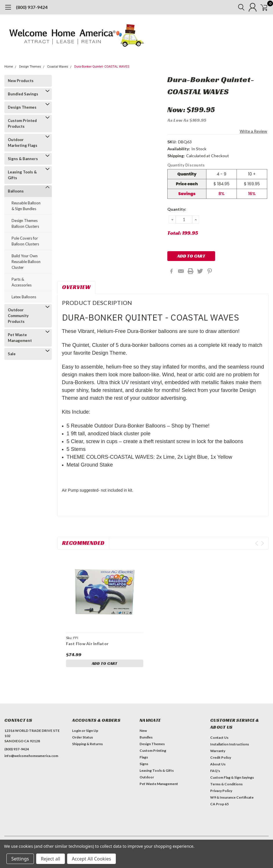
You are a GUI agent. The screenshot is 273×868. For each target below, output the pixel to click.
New (143, 731)
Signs (144, 764)
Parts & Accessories (22, 282)
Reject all (51, 859)
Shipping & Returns (87, 744)
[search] (235, 7)
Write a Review (253, 131)
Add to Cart (105, 663)
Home (9, 67)
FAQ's (215, 771)
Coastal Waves (58, 67)
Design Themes (30, 67)
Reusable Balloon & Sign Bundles (26, 206)
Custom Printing (153, 751)
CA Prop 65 (219, 804)
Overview (76, 287)
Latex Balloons (24, 297)
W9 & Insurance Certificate (232, 797)
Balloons (16, 191)
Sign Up (92, 731)
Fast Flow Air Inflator (87, 644)
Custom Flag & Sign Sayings (232, 777)
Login (77, 731)
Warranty (218, 751)
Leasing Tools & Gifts (22, 175)
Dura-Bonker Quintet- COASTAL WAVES (102, 67)
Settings (20, 859)
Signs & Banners (23, 159)
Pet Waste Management (20, 338)
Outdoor (147, 777)
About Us (218, 764)
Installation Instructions (230, 744)
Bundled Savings (23, 94)
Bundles (146, 737)
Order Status (83, 737)
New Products (21, 81)
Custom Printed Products (22, 123)
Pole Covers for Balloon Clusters (25, 241)
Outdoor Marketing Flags (23, 142)
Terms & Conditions (226, 784)
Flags (144, 757)
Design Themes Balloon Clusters (25, 223)
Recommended (83, 543)
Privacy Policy (221, 791)
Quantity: (177, 209)
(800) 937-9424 (32, 7)
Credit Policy (221, 757)
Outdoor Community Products (18, 316)
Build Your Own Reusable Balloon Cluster (26, 262)
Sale (12, 354)
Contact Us (219, 737)
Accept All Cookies (91, 859)
